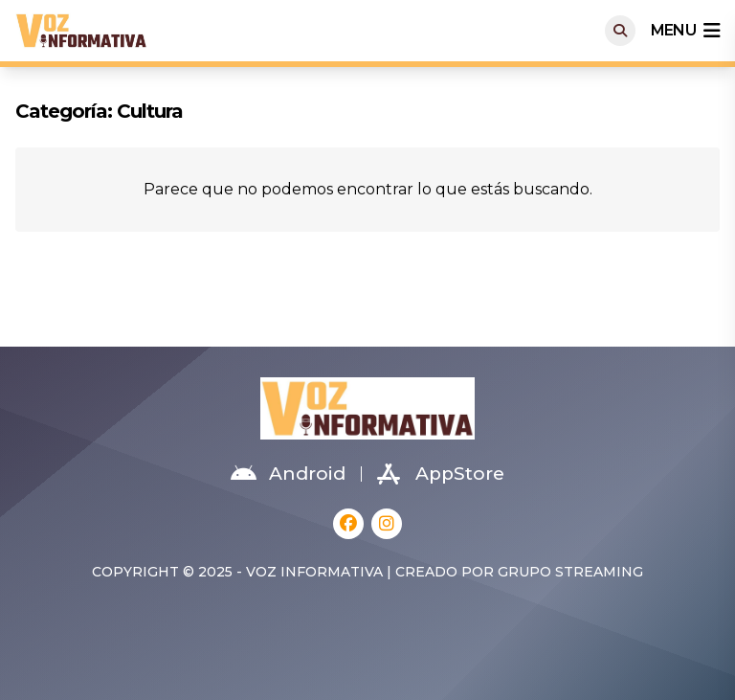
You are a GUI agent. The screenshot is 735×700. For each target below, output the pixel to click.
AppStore (441, 474)
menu (685, 31)
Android (288, 474)
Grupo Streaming (570, 572)
